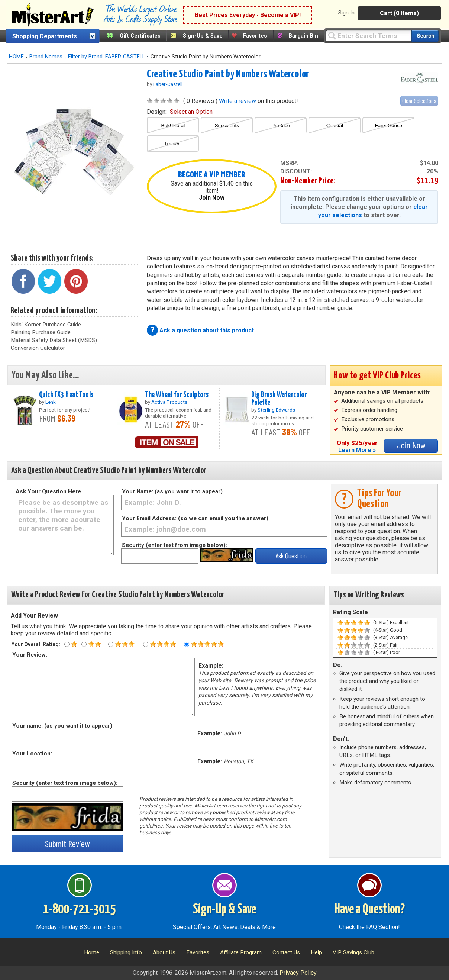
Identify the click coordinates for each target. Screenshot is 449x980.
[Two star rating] (84, 644)
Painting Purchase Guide (41, 332)
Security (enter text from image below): (175, 545)
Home (92, 952)
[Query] (369, 36)
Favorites (255, 36)
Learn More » (357, 450)
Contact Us (286, 952)
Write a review (238, 101)
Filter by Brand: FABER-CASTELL (106, 57)
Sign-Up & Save (203, 36)
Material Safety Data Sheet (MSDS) (54, 340)
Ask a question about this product (207, 330)
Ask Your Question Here (48, 491)
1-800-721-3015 (79, 910)
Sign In (346, 13)
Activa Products (169, 402)
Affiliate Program (241, 952)
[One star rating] (67, 644)
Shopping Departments (45, 36)
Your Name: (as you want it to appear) (172, 491)
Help (316, 952)
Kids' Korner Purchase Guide (46, 325)
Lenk (51, 402)
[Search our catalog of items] (425, 36)
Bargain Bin (303, 36)
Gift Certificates (140, 36)
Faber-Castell (168, 84)
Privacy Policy (298, 973)
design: (180, 112)
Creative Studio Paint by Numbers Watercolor (228, 74)
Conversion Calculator (38, 348)
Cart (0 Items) (399, 13)
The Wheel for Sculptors (177, 395)
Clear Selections (419, 101)
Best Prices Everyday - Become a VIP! (248, 15)
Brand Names (46, 57)
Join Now (212, 198)
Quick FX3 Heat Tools (66, 395)
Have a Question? (370, 910)
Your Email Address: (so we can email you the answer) (195, 518)
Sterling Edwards (276, 410)
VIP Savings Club (353, 952)
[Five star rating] (187, 644)
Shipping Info (126, 952)
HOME (16, 57)
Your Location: (32, 754)
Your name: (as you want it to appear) (62, 726)
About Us (164, 952)
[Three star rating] (111, 644)
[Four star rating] (146, 644)
